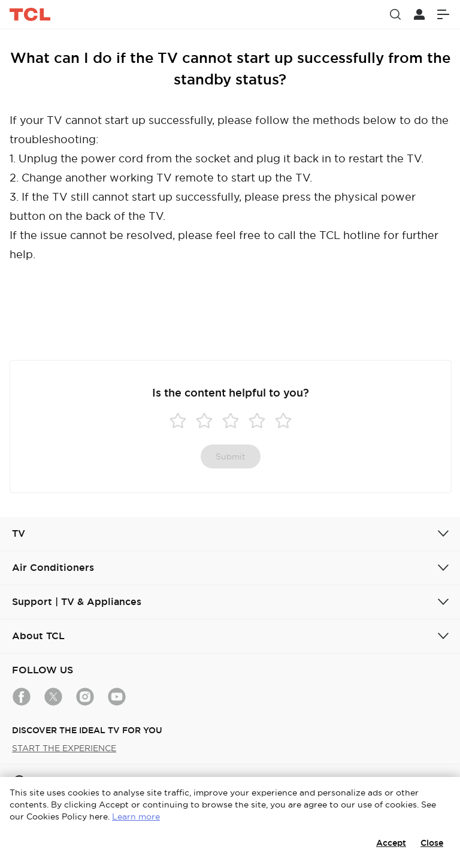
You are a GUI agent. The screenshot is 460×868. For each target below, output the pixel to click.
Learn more (136, 816)
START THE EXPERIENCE (64, 748)
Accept (391, 843)
